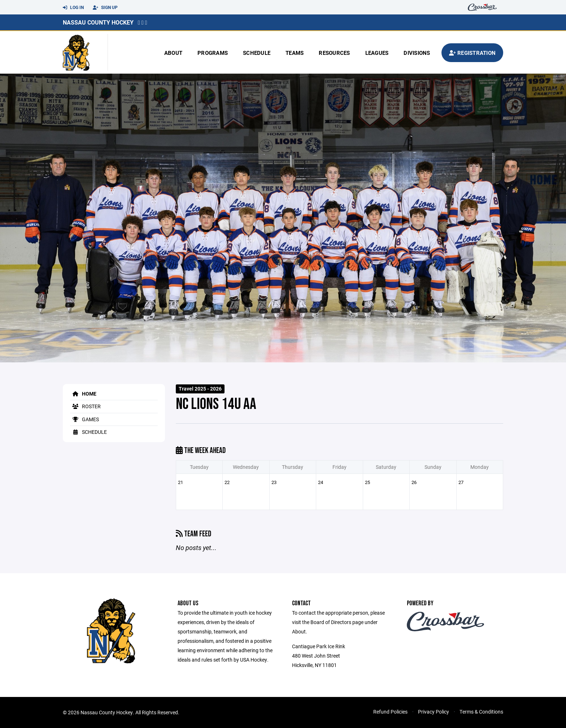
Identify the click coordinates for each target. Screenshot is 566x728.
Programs (213, 53)
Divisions (417, 53)
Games (84, 419)
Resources (334, 53)
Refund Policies (390, 712)
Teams (295, 53)
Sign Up (105, 8)
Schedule (257, 53)
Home (83, 394)
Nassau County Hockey (98, 22)
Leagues (377, 53)
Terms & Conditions (481, 712)
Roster (85, 406)
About (173, 53)
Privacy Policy (434, 712)
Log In (73, 8)
